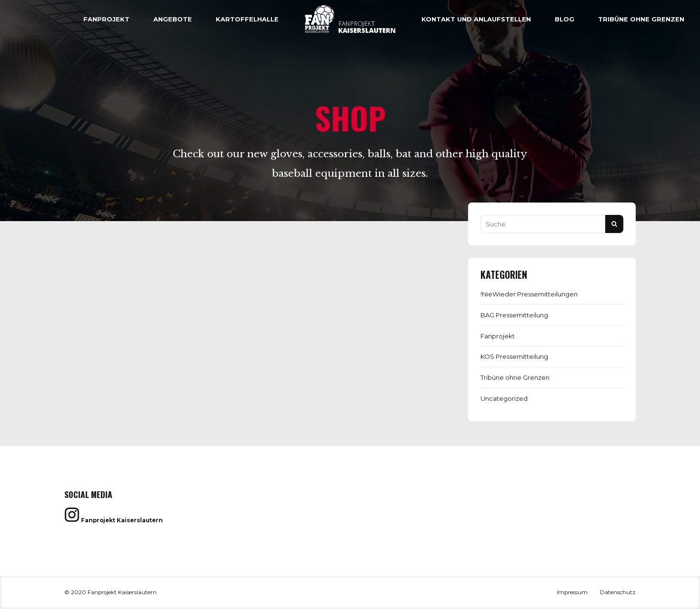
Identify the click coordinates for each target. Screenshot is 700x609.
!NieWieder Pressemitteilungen (529, 294)
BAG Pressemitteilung (514, 315)
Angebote (173, 19)
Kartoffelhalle (247, 19)
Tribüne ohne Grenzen (641, 19)
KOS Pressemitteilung (514, 356)
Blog (565, 19)
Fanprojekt (106, 19)
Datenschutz (618, 592)
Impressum (572, 592)
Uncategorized (504, 398)
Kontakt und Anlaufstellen (476, 19)
